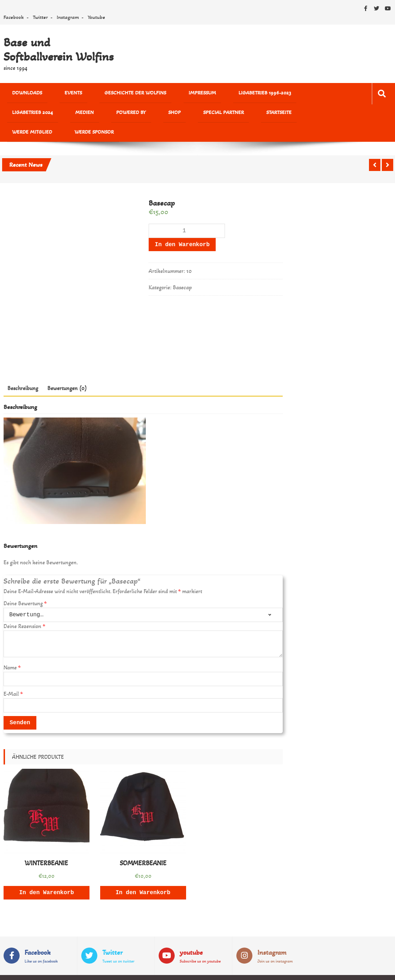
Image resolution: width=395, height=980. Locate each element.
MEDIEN (304, 94)
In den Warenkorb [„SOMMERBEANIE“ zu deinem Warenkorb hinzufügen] (143, 877)
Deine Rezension (24, 611)
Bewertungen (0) (67, 373)
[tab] (23, 373)
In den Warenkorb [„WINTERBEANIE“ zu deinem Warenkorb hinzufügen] (47, 877)
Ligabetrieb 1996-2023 (208, 94)
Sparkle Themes (371, 970)
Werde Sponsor (225, 116)
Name (12, 652)
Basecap (182, 272)
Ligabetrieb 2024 (264, 94)
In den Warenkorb (182, 229)
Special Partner (89, 116)
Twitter (40, 17)
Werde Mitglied (176, 116)
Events (55, 94)
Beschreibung (23, 373)
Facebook (14, 17)
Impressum (158, 94)
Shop (53, 116)
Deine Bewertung (25, 588)
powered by (21, 116)
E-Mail (13, 679)
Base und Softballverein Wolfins (59, 50)
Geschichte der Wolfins (104, 94)
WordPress (162, 970)
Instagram (68, 17)
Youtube (96, 17)
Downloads (21, 94)
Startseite (133, 116)
